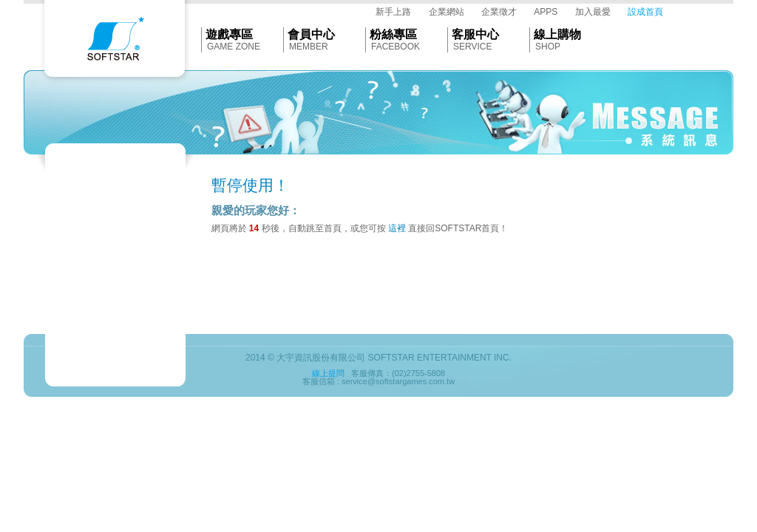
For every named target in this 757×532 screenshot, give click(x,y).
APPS (546, 12)
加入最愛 (593, 12)
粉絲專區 (393, 34)
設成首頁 (645, 12)
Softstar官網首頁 (115, 42)
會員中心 (311, 34)
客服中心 (475, 34)
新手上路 (393, 12)
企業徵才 (499, 12)
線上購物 (557, 34)
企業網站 (447, 12)
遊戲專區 (229, 34)
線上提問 (328, 373)
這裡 (397, 228)
